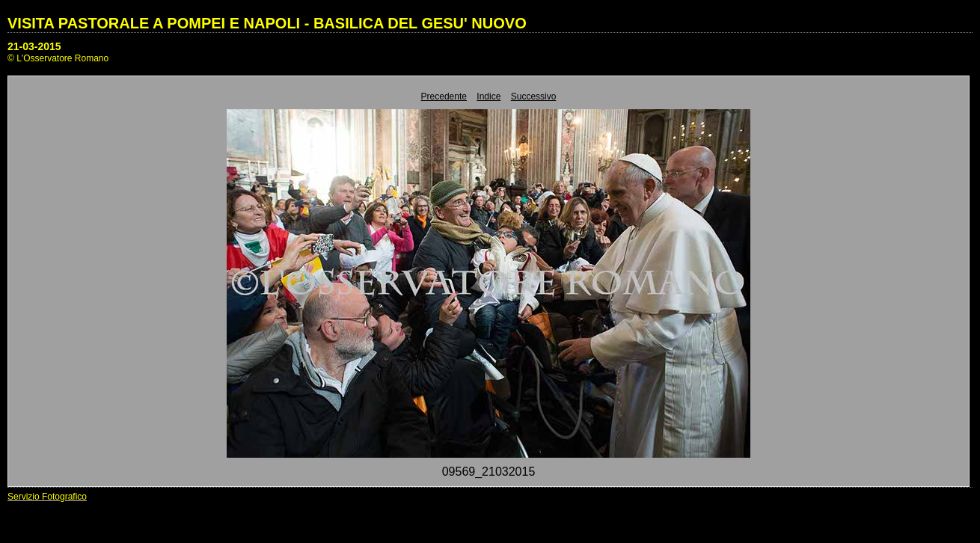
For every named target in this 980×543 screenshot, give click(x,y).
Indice (489, 96)
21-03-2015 (34, 46)
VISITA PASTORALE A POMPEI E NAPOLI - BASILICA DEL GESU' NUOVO (267, 23)
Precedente (444, 96)
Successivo (534, 96)
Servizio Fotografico (47, 497)
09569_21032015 (489, 472)
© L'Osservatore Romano (58, 58)
